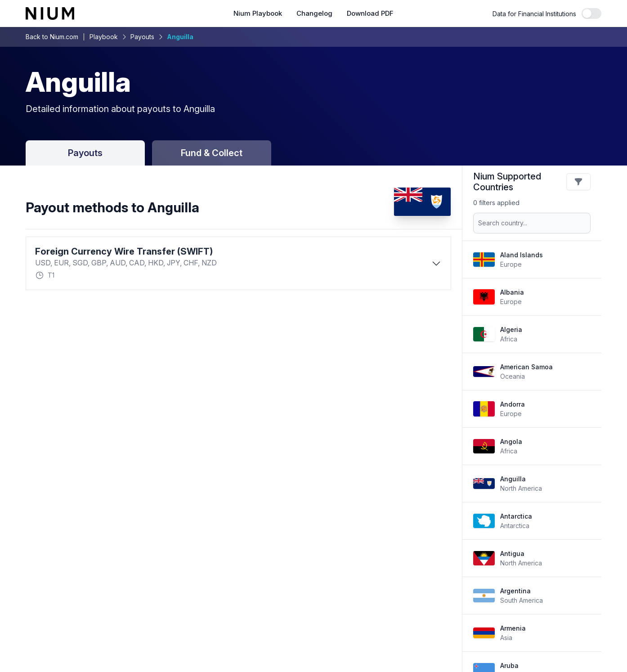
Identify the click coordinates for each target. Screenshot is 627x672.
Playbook (104, 37)
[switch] (591, 13)
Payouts (142, 37)
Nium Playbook (258, 13)
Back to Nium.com (52, 37)
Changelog (314, 13)
